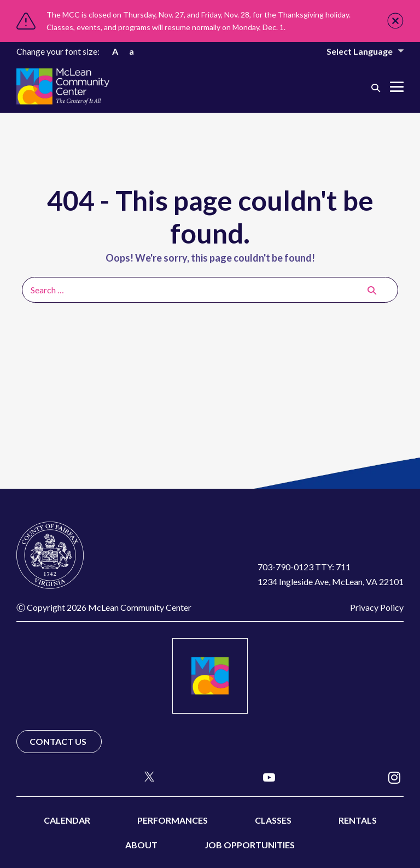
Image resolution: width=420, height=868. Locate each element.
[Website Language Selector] (358, 51)
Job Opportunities (250, 845)
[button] (376, 87)
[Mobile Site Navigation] (397, 87)
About (141, 845)
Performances (173, 820)
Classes (273, 820)
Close (395, 21)
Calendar (67, 820)
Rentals (358, 820)
